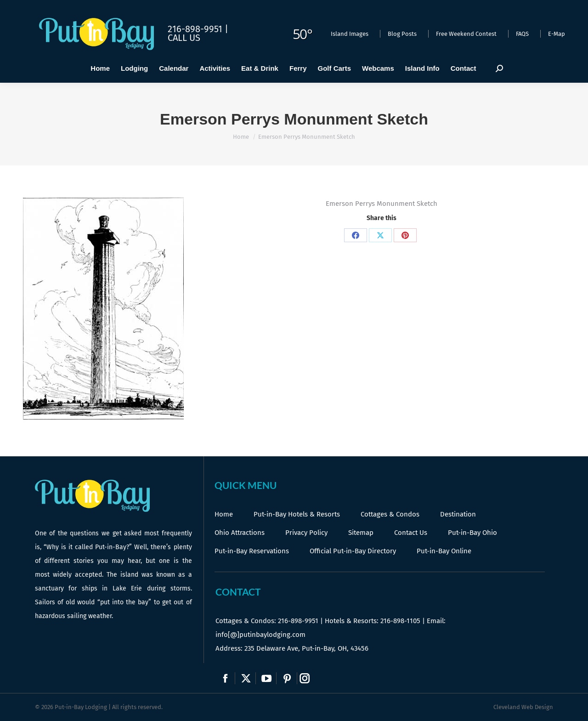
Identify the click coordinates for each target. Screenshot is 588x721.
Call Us (184, 38)
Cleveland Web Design (523, 707)
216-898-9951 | (198, 29)
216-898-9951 (298, 621)
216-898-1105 (400, 621)
